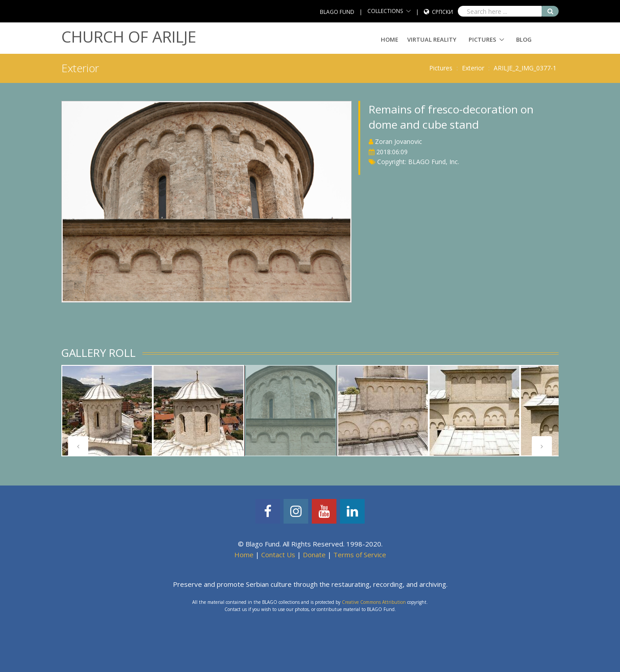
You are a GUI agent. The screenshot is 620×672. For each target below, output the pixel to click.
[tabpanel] (107, 411)
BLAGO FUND (337, 12)
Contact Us (278, 555)
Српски (442, 12)
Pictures (482, 39)
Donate (314, 555)
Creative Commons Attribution (374, 602)
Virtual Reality (432, 39)
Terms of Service (360, 555)
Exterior (473, 68)
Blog (524, 39)
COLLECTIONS (385, 11)
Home (390, 39)
